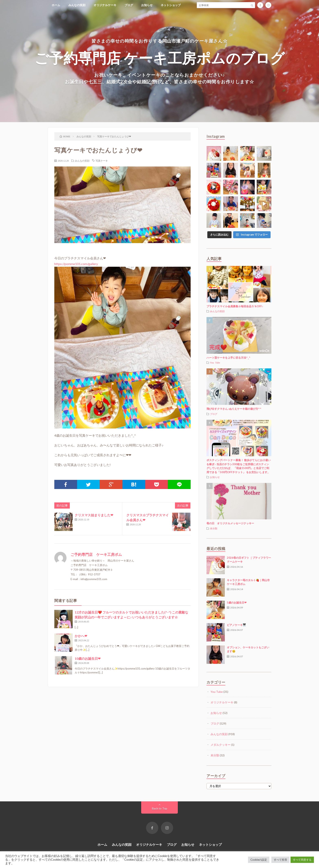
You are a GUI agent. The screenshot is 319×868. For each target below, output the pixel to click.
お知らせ (147, 5)
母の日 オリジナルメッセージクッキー (230, 523)
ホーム (56, 5)
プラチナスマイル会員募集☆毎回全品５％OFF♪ (235, 306)
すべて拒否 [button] (280, 860)
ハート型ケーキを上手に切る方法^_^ (228, 358)
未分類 (214, 528)
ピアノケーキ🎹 (236, 625)
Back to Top (160, 808)
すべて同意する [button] (302, 860)
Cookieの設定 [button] (259, 860)
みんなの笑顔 (77, 5)
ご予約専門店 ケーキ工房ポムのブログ (160, 58)
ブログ (129, 5)
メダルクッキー (221, 745)
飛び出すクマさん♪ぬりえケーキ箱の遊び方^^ (234, 409)
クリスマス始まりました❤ (94, 515)
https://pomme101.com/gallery (76, 264)
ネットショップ (171, 5)
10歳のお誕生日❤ (88, 658)
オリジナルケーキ (105, 5)
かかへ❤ (81, 636)
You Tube (215, 362)
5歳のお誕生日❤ (237, 603)
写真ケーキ (102, 161)
